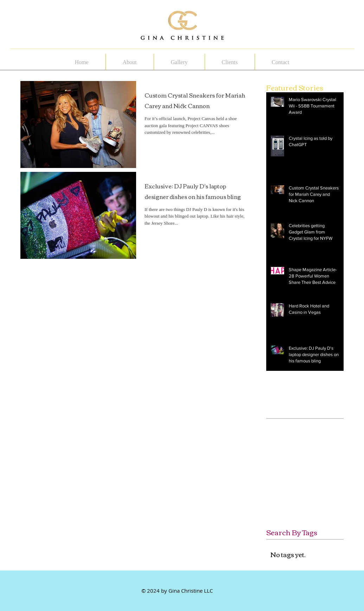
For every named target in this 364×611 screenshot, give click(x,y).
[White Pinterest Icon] (308, 18)
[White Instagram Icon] (326, 18)
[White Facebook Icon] (290, 18)
